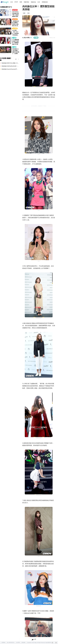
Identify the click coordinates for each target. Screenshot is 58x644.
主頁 (11, 2)
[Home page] (5, 2)
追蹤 (36, 38)
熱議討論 (33, 2)
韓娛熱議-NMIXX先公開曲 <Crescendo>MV (10, 63)
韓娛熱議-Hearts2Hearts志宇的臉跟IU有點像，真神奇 (10, 69)
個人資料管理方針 (11, 642)
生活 (39, 2)
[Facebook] (52, 643)
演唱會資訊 (45, 2)
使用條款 (3, 642)
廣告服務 (23, 642)
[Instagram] (56, 643)
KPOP (16, 2)
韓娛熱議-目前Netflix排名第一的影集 (10, 66)
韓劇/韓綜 (26, 2)
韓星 (21, 2)
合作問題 (18, 642)
